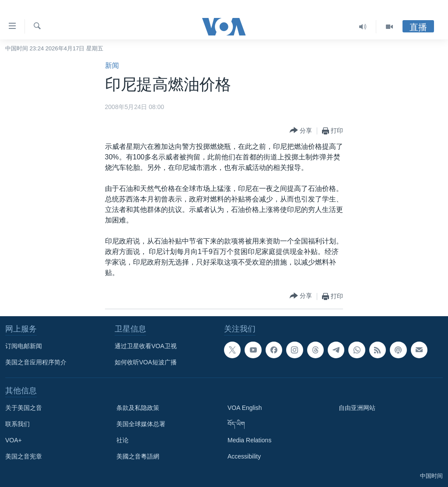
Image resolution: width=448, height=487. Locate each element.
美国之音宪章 (24, 456)
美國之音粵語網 (138, 456)
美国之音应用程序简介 (36, 362)
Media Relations (249, 440)
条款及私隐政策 (138, 408)
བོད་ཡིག (236, 424)
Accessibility (244, 456)
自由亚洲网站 (357, 408)
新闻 (112, 65)
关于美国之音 (24, 408)
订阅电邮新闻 (24, 346)
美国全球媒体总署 (141, 424)
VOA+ (14, 440)
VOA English (245, 408)
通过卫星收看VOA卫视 (146, 346)
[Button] (301, 131)
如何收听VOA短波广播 (146, 362)
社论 (122, 440)
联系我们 (17, 424)
